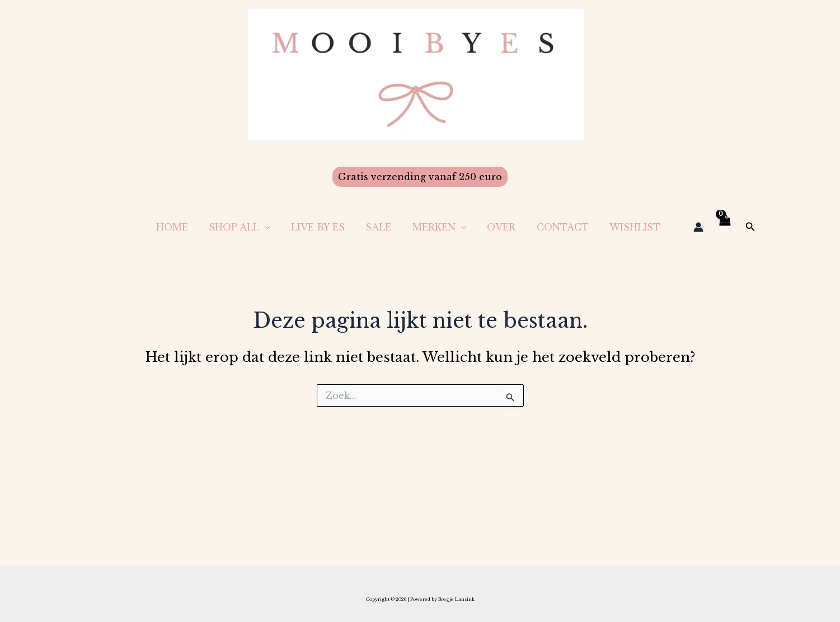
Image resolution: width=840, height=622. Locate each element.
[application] (284, 227)
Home (194, 227)
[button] (420, 177)
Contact (567, 227)
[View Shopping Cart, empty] (725, 227)
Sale (392, 227)
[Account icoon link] (698, 227)
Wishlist (637, 227)
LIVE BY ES (334, 227)
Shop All (259, 227)
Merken (450, 227)
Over (509, 227)
